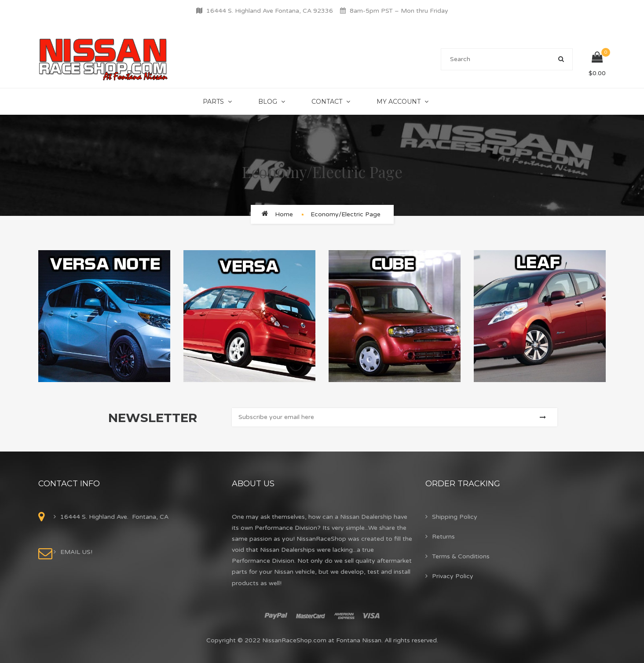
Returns (443, 537)
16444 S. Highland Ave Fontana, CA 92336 (270, 11)
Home (284, 214)
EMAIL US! (76, 552)
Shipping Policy (455, 517)
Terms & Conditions (461, 556)
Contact (327, 102)
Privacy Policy (453, 576)
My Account (399, 102)
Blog (268, 102)
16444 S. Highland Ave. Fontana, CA (114, 517)
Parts (213, 102)
